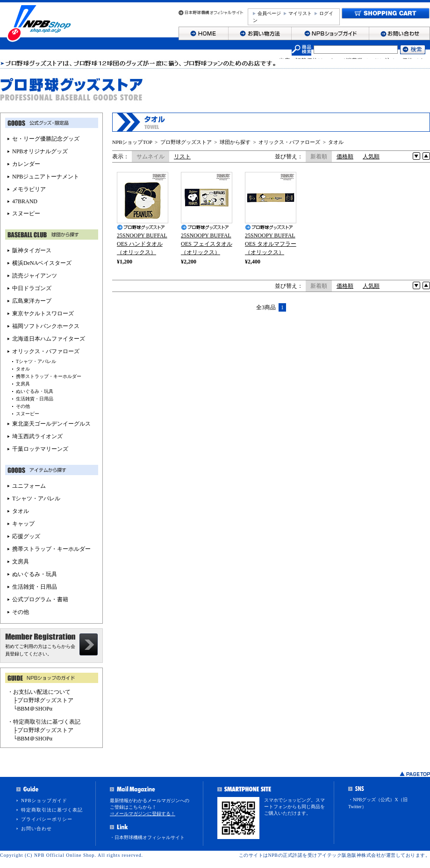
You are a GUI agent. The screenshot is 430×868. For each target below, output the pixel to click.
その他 (23, 406)
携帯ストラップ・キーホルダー (49, 376)
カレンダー (26, 164)
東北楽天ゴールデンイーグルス (51, 424)
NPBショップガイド (44, 800)
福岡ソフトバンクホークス (46, 326)
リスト (182, 157)
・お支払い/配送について (39, 692)
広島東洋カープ (32, 301)
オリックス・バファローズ (289, 142)
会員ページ (269, 13)
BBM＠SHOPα (35, 709)
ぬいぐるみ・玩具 (35, 391)
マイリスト (300, 13)
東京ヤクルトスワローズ (43, 313)
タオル (336, 142)
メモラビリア (29, 189)
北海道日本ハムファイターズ (49, 339)
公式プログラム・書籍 (40, 599)
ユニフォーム (29, 486)
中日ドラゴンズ (32, 288)
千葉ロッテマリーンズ (40, 449)
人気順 (371, 157)
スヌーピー (26, 213)
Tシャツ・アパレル (36, 361)
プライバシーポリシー (47, 819)
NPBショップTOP (132, 142)
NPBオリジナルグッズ (40, 151)
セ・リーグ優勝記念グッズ (46, 139)
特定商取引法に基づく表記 (52, 810)
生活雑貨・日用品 (35, 399)
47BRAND (25, 201)
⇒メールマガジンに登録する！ (143, 814)
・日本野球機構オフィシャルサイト (147, 837)
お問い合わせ (36, 829)
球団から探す (235, 142)
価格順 (345, 157)
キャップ (23, 524)
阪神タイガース (32, 250)
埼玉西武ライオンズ (37, 436)
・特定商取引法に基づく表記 (44, 722)
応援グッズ (26, 536)
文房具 (23, 384)
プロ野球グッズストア (186, 142)
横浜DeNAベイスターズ (42, 263)
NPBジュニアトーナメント (46, 177)
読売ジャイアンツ (35, 276)
